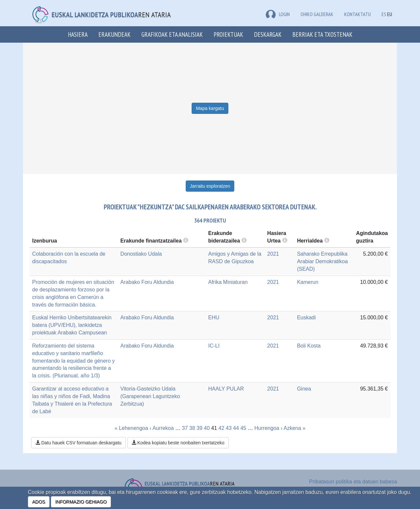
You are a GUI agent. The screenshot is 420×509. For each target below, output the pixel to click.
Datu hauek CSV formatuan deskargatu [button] (78, 443)
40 (207, 428)
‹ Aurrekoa (162, 428)
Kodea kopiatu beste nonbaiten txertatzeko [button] (178, 443)
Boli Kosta (309, 346)
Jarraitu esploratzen (210, 186)
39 (199, 428)
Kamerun (308, 282)
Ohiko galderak (317, 14)
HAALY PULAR (226, 389)
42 (221, 428)
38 (192, 428)
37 (185, 428)
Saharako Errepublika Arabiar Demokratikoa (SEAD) (322, 261)
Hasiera (78, 34)
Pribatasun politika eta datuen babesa (353, 482)
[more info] (285, 241)
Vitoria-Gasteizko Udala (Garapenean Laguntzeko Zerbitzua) (150, 396)
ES (384, 14)
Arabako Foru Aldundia (147, 282)
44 (236, 428)
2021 (273, 254)
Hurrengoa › (268, 428)
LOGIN (278, 14)
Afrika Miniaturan (228, 282)
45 (243, 428)
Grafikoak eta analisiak (172, 34)
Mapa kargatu (210, 108)
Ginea (304, 389)
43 (229, 428)
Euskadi (306, 318)
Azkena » (294, 428)
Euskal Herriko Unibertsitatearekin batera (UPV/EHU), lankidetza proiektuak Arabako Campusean (72, 325)
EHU (214, 318)
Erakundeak (115, 34)
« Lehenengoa (131, 428)
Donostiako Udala (141, 254)
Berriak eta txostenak (322, 34)
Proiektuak (228, 34)
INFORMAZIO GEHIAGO (81, 502)
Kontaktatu (357, 14)
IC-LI (214, 346)
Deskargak (268, 34)
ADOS (39, 502)
